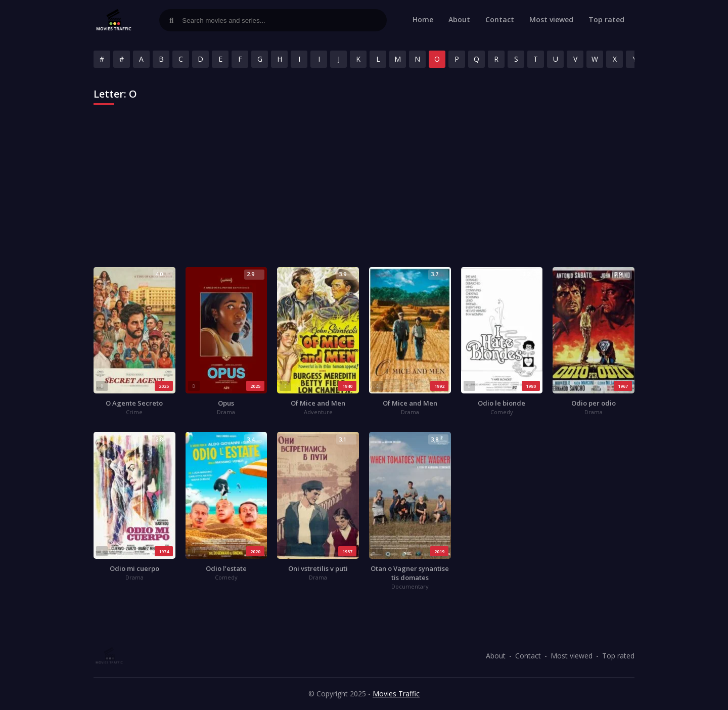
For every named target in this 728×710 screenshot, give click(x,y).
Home (423, 19)
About (459, 19)
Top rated (606, 19)
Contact (500, 19)
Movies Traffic (396, 694)
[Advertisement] (364, 191)
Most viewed (551, 19)
